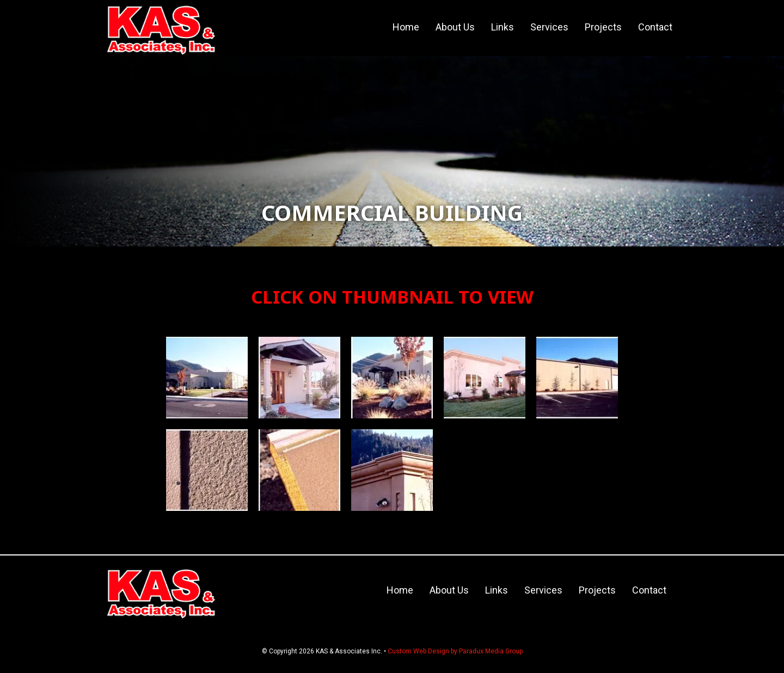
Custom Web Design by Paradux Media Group (455, 651)
